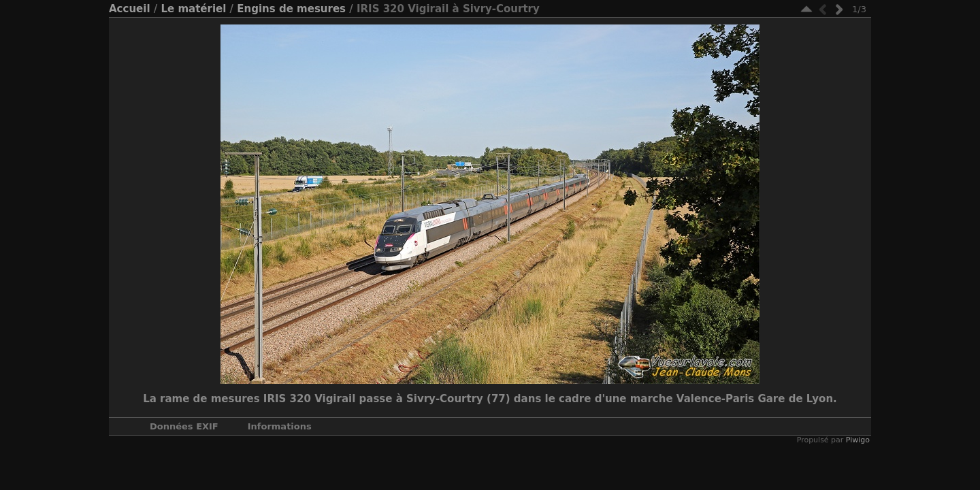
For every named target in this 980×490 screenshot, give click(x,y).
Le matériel (193, 9)
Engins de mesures (291, 9)
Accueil (130, 9)
